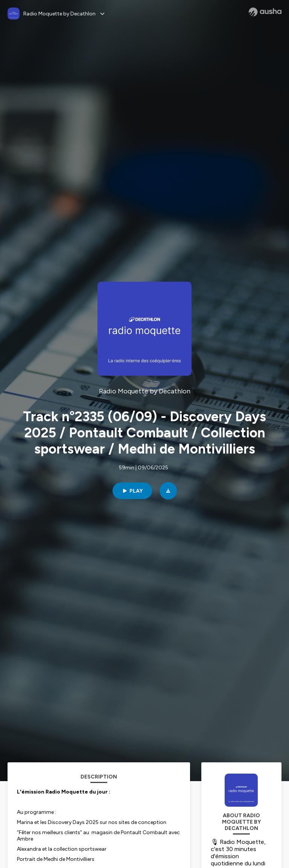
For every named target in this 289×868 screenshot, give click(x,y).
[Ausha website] (265, 12)
